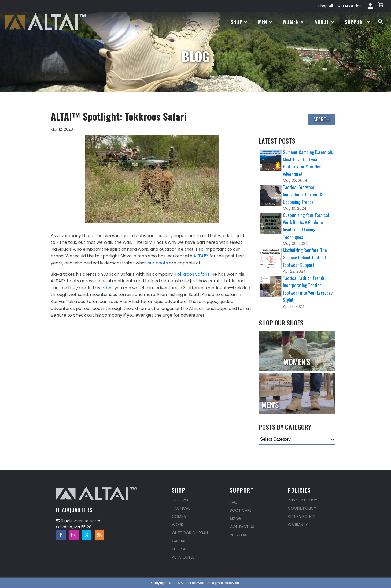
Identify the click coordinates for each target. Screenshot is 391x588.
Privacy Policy (303, 500)
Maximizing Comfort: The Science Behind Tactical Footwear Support (305, 257)
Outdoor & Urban (190, 533)
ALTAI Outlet (350, 6)
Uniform (180, 500)
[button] (381, 6)
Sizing (235, 519)
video (107, 288)
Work (178, 525)
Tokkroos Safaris (192, 274)
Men (265, 22)
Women (293, 22)
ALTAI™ (201, 256)
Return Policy (302, 516)
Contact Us (242, 527)
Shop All (326, 6)
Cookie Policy (302, 508)
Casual (179, 541)
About (324, 22)
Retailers (239, 535)
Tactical (181, 508)
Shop (239, 22)
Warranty (298, 525)
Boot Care (241, 510)
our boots (158, 263)
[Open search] (381, 22)
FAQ (234, 502)
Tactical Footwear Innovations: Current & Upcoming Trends (303, 194)
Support (357, 22)
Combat (180, 516)
